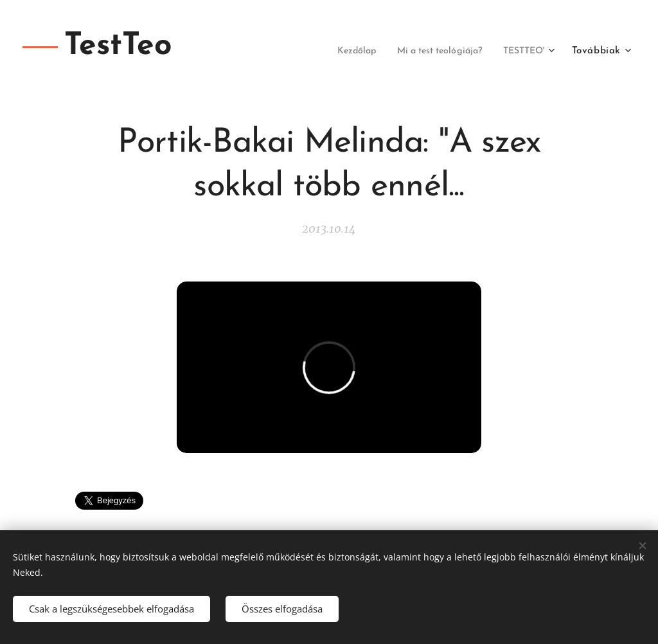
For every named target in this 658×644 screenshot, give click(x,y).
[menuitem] (335, 51)
